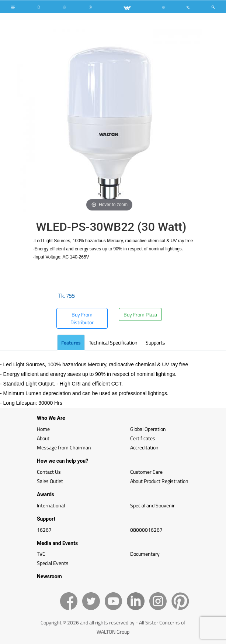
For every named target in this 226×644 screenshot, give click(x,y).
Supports (155, 342)
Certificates (143, 438)
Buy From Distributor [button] (82, 318)
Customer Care (146, 472)
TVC (41, 554)
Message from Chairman (64, 447)
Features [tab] (71, 342)
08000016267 (146, 530)
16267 (44, 530)
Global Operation (148, 429)
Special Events (53, 563)
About (43, 438)
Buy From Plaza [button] (140, 314)
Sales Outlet (50, 481)
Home (43, 429)
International (51, 505)
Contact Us (49, 472)
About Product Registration (159, 481)
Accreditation (144, 447)
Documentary (145, 554)
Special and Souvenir (152, 505)
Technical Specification (113, 342)
